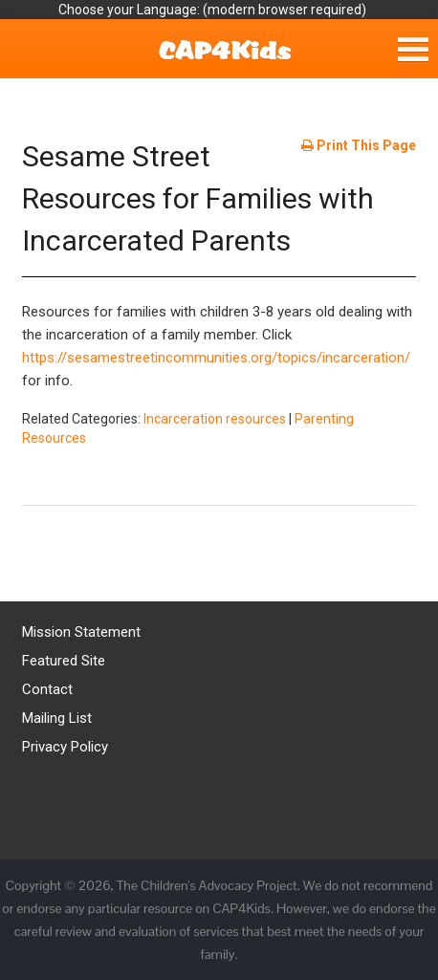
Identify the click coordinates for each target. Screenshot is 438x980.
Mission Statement (81, 632)
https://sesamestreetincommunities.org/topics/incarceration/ (216, 358)
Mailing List (57, 718)
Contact (47, 689)
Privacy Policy (65, 747)
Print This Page (359, 145)
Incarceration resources (215, 419)
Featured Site (64, 661)
